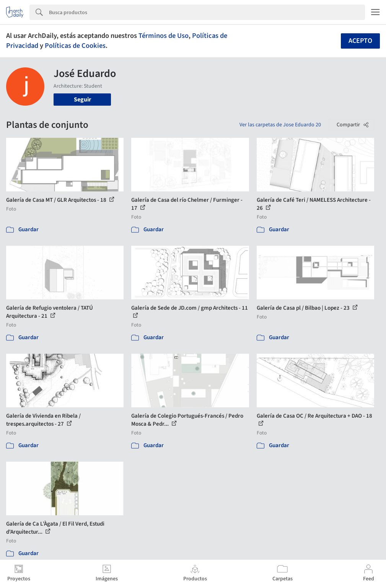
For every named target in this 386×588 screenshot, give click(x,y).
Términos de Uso (164, 36)
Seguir (82, 100)
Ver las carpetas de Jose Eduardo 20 (280, 125)
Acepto (360, 41)
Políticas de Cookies (75, 46)
